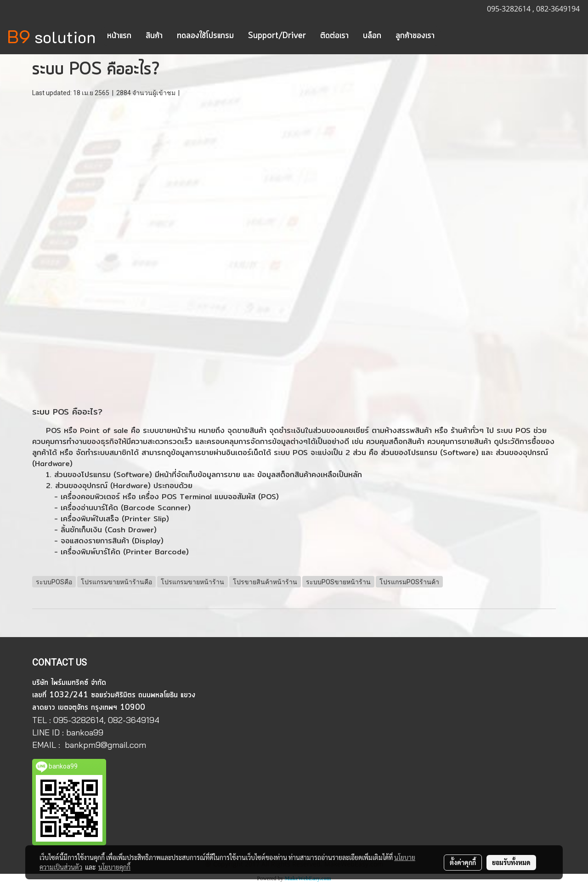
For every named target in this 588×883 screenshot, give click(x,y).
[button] (450, 36)
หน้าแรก (119, 36)
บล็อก (372, 36)
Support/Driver (277, 36)
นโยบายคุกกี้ (114, 867)
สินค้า (154, 36)
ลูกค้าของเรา (415, 36)
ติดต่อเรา (334, 36)
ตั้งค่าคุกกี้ (463, 862)
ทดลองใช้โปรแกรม (205, 36)
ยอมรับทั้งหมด (511, 862)
